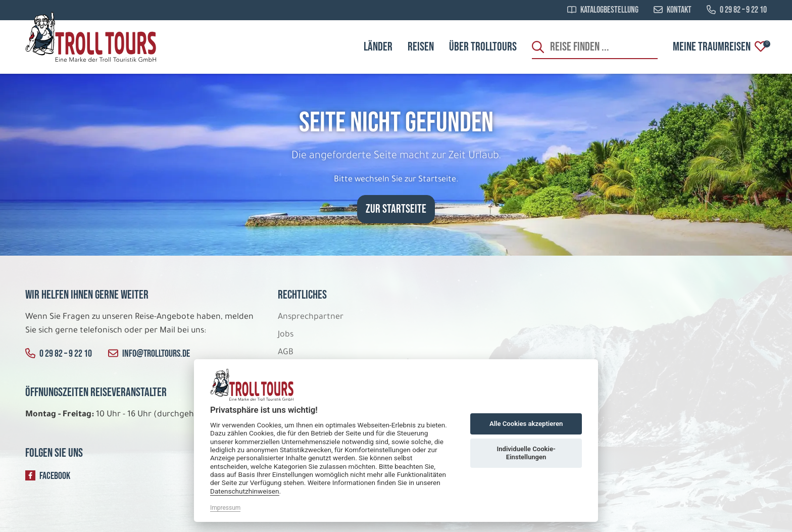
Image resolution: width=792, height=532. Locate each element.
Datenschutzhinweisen (245, 491)
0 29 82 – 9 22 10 (737, 10)
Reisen (421, 47)
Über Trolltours (483, 47)
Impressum (225, 508)
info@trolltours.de (149, 354)
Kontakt (673, 10)
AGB (286, 353)
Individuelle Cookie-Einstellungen (526, 453)
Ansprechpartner (311, 317)
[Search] (595, 47)
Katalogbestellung (603, 10)
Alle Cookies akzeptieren (526, 424)
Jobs (286, 335)
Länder (378, 47)
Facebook (48, 476)
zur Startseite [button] (396, 209)
